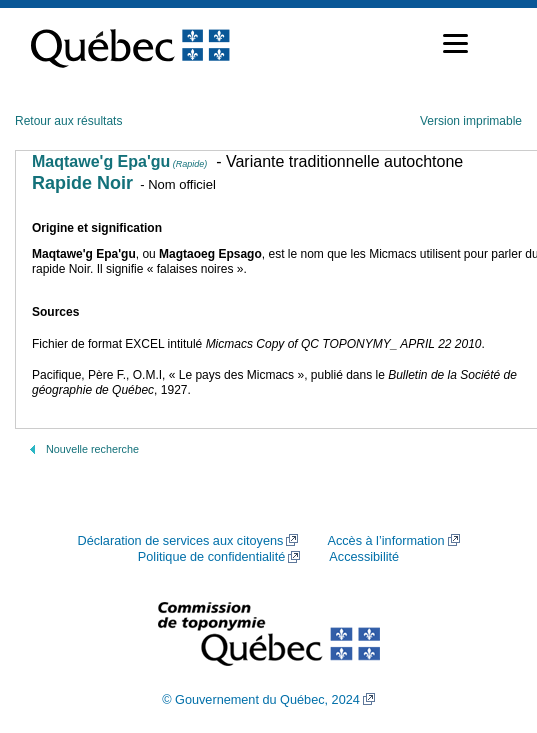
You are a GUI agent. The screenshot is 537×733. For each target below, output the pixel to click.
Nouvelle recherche (92, 449)
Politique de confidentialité (211, 557)
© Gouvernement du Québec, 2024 (261, 700)
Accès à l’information (385, 541)
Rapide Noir (82, 183)
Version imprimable (471, 121)
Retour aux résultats (68, 121)
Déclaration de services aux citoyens (180, 541)
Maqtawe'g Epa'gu (119, 161)
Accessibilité (364, 557)
